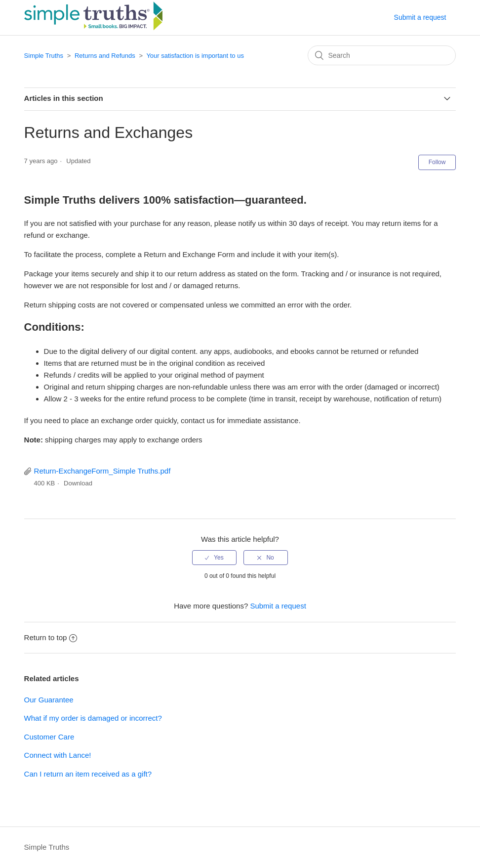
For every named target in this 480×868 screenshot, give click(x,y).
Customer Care (49, 737)
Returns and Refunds (105, 56)
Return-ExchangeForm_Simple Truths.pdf (102, 471)
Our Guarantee (49, 700)
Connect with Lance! (58, 755)
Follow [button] (437, 162)
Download (78, 483)
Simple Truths (44, 56)
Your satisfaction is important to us (195, 56)
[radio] (214, 558)
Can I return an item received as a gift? (88, 774)
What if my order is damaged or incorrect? (93, 718)
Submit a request (420, 17)
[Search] (382, 55)
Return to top (51, 637)
